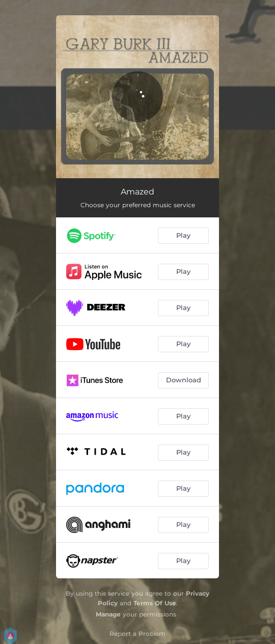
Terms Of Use (155, 603)
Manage (108, 614)
